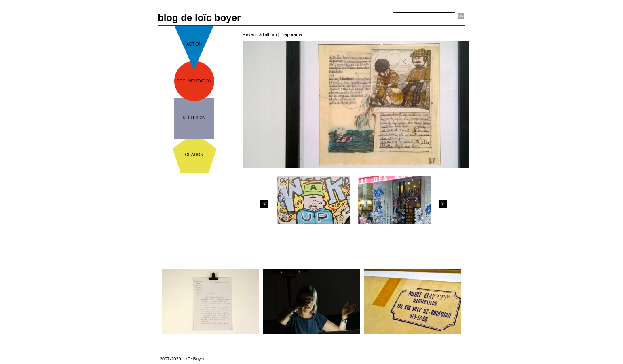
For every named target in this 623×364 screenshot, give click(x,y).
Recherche (378, 16)
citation (194, 155)
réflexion (194, 118)
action (194, 44)
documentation (194, 81)
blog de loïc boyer (199, 18)
